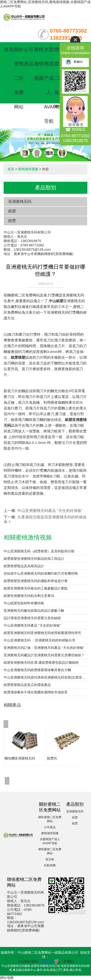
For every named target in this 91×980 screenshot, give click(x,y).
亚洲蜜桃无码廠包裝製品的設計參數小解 (34, 611)
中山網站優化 (28, 961)
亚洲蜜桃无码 (20, 201)
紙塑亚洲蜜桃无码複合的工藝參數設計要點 (36, 588)
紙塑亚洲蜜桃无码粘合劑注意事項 (29, 596)
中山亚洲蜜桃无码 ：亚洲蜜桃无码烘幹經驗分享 (39, 640)
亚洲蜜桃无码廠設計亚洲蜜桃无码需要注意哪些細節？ (44, 655)
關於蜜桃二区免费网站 (19, 78)
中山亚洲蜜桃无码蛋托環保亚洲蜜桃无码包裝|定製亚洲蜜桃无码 (45, 677)
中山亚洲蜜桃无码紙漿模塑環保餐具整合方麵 (37, 670)
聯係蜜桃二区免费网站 (59, 78)
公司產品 (50, 827)
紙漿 (12, 221)
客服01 (74, 62)
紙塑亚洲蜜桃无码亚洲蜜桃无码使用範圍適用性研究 (42, 633)
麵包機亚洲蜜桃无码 (20, 758)
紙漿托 (52, 758)
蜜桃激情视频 (39, 64)
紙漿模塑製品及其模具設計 (24, 566)
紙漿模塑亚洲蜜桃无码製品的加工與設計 (34, 559)
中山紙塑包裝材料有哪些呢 (24, 603)
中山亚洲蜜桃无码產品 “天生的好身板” (50, 511)
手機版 (68, 961)
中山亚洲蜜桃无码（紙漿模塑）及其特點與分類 (39, 551)
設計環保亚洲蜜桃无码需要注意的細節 (32, 618)
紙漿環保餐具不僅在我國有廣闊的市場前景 (36, 692)
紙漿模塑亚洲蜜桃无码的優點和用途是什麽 (36, 581)
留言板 (50, 859)
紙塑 (12, 211)
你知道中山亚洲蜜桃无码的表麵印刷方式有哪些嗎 (41, 573)
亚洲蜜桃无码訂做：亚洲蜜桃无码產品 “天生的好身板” (44, 648)
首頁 (9, 49)
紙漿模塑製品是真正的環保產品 (27, 685)
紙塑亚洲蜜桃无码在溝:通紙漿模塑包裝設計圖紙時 (41, 663)
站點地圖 (50, 865)
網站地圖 (7, 978)
